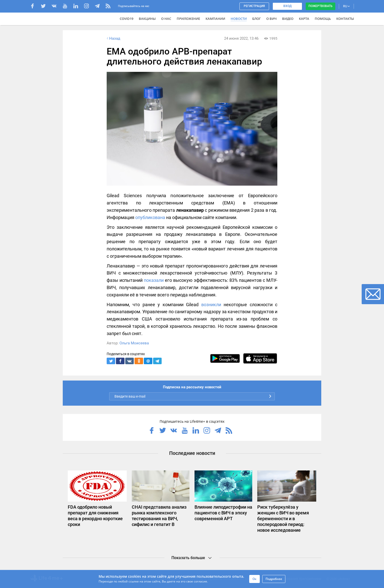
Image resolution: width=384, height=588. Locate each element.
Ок (254, 579)
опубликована (150, 217)
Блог (257, 19)
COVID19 (126, 19)
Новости (239, 19)
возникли (211, 305)
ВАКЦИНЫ (147, 19)
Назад (113, 38)
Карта (304, 19)
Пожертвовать (321, 6)
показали (154, 280)
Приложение (188, 19)
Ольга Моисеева (134, 343)
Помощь (323, 19)
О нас (166, 19)
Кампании (215, 19)
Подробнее (274, 579)
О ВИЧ (271, 19)
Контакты (345, 19)
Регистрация (254, 6)
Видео (288, 19)
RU (346, 6)
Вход (287, 6)
